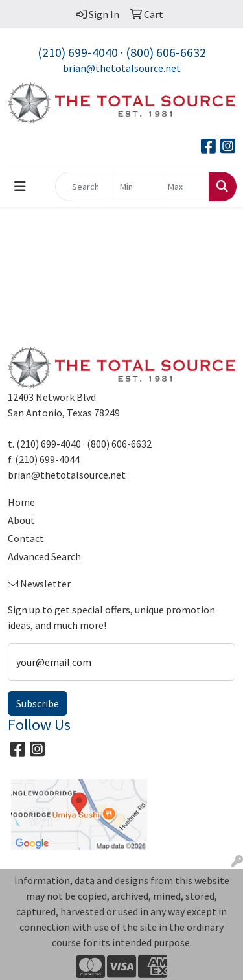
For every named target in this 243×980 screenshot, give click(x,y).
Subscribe (38, 703)
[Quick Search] (84, 187)
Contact (26, 538)
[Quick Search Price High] (185, 187)
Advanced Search (44, 556)
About (21, 520)
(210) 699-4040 (78, 52)
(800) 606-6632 (166, 52)
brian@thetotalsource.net (122, 68)
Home (21, 502)
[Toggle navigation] (20, 187)
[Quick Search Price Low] (137, 187)
